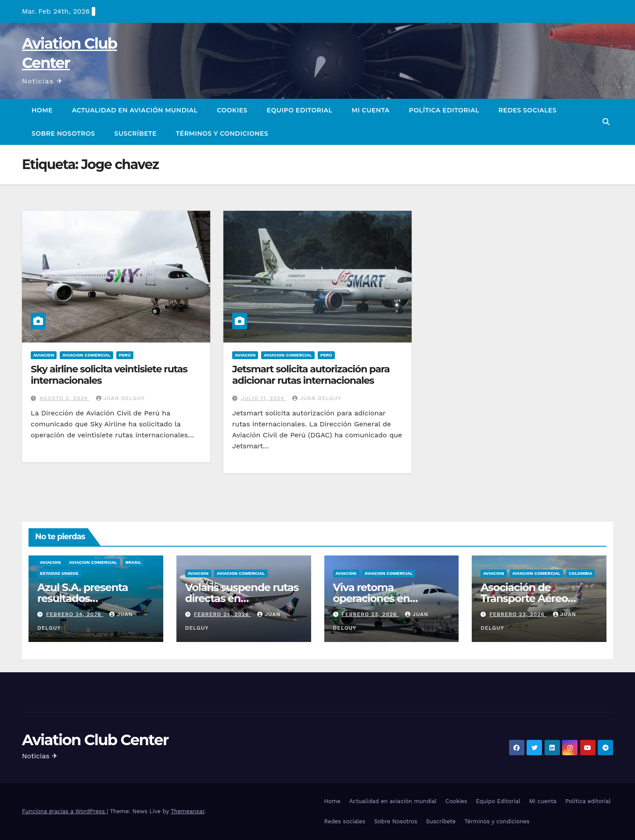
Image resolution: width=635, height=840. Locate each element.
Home (42, 110)
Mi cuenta (370, 110)
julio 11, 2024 (264, 398)
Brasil (133, 562)
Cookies (232, 110)
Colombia (580, 573)
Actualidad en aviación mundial (135, 110)
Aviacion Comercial (86, 355)
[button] (606, 122)
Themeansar (188, 811)
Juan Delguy (120, 398)
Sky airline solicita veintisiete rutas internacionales (109, 375)
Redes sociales (527, 110)
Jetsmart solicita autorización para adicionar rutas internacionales (311, 375)
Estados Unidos (59, 573)
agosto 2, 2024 (65, 398)
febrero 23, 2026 (370, 614)
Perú (125, 355)
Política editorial (444, 110)
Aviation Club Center (95, 740)
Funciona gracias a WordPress (64, 811)
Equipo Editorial (300, 110)
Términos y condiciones (222, 133)
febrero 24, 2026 (75, 614)
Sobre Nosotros (63, 133)
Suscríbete (136, 133)
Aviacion (44, 355)
